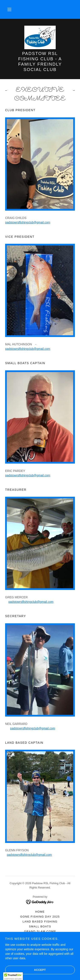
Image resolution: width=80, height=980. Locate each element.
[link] (40, 37)
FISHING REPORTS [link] (40, 941)
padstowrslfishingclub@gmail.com (28, 222)
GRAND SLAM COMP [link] (40, 931)
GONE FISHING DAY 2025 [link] (40, 917)
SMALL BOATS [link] (40, 926)
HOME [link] (40, 912)
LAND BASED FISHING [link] (40, 922)
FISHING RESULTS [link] (40, 936)
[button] (9, 9)
